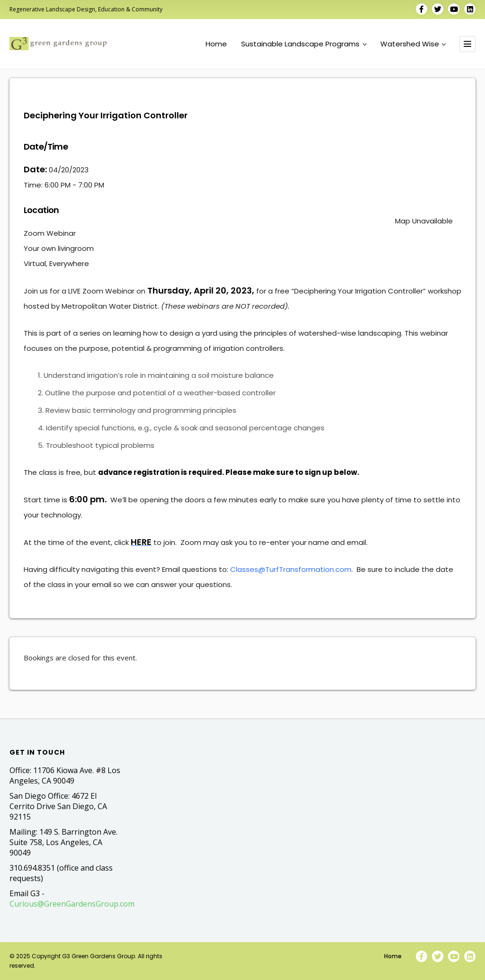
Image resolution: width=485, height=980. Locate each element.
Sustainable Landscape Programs (304, 44)
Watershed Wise (413, 44)
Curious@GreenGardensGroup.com (72, 904)
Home (216, 44)
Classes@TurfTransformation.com (291, 569)
